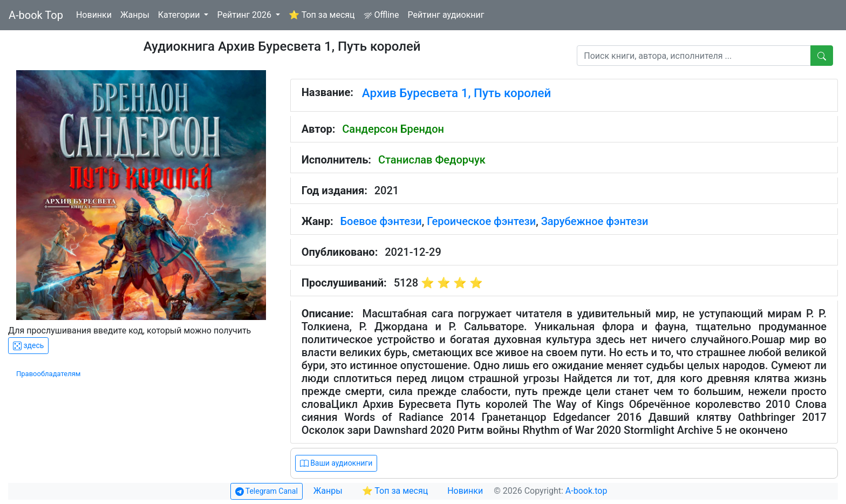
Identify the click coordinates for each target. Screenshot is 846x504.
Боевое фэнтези (381, 221)
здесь (28, 346)
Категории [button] (180, 15)
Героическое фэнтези (481, 221)
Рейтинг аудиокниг (446, 15)
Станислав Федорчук (432, 160)
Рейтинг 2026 (245, 15)
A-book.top (586, 491)
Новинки (94, 15)
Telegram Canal (267, 491)
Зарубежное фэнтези (595, 221)
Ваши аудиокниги (336, 463)
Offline (381, 15)
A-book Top (36, 15)
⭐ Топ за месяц (322, 15)
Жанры (135, 15)
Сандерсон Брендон (393, 129)
